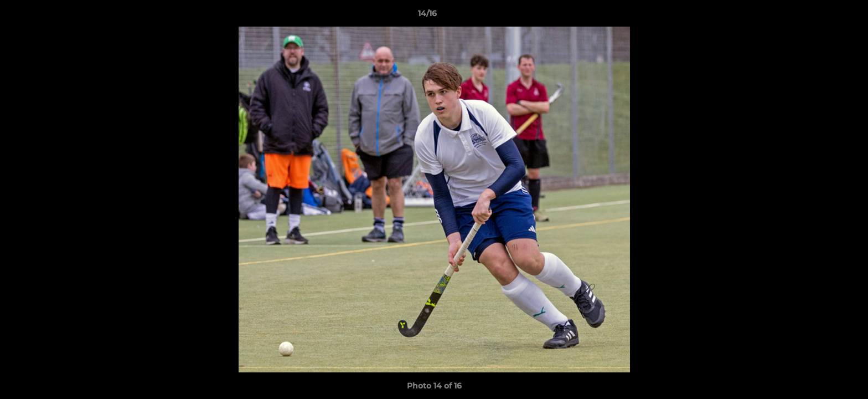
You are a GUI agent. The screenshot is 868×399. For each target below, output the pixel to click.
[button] (821, 16)
